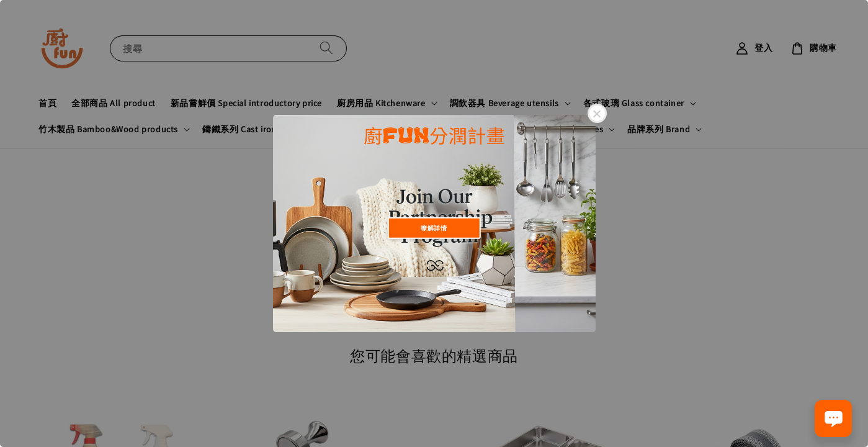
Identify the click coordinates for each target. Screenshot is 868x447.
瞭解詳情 (434, 228)
